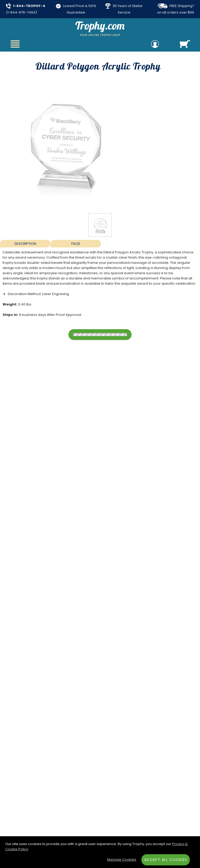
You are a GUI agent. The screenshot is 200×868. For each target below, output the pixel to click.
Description (25, 244)
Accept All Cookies (166, 860)
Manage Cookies (122, 860)
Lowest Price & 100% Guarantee (76, 9)
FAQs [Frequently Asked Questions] (76, 244)
